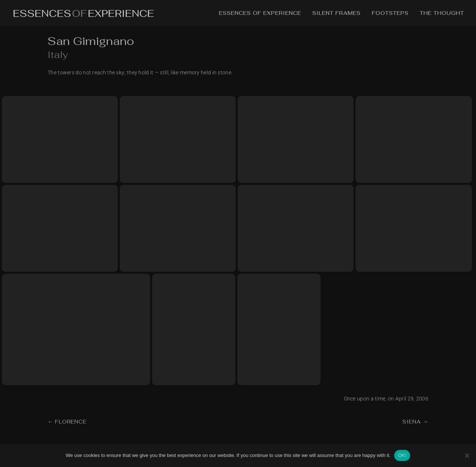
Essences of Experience (260, 13)
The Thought (442, 13)
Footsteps (390, 13)
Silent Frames (337, 13)
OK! (402, 455)
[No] (467, 455)
